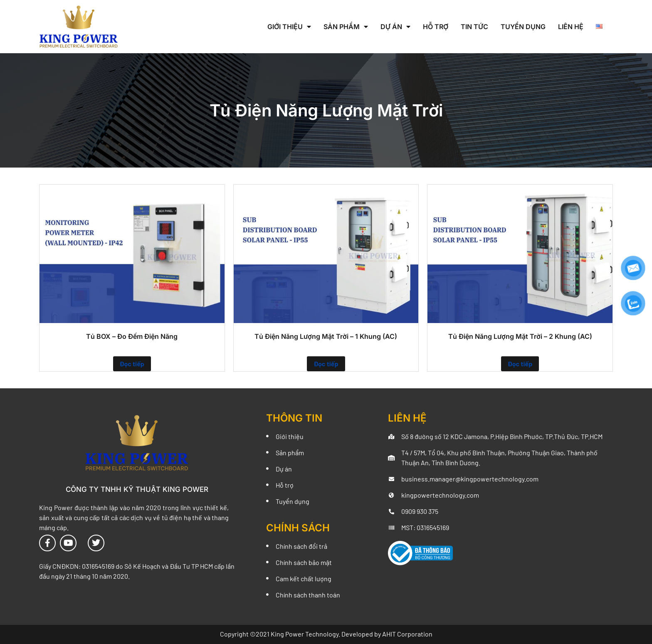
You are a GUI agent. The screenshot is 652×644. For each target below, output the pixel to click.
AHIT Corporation (407, 634)
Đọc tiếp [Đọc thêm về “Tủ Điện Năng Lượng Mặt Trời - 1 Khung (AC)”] (326, 364)
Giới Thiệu (289, 27)
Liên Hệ (571, 27)
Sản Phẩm (346, 27)
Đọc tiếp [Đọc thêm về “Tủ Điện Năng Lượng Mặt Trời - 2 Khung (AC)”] (520, 364)
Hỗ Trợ (436, 27)
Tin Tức (474, 27)
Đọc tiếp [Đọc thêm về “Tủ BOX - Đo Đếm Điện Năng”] (132, 364)
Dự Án (395, 27)
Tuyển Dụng (523, 27)
